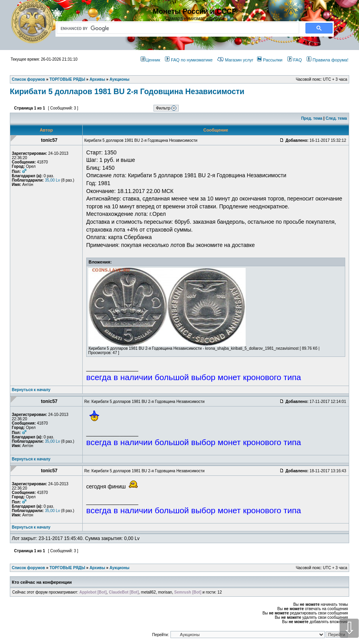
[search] (176, 28)
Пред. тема (312, 118)
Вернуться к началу (31, 390)
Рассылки (270, 60)
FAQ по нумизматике (189, 60)
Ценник (150, 60)
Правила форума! (328, 60)
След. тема (336, 118)
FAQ (295, 60)
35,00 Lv (52, 180)
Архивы (97, 568)
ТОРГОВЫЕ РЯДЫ (68, 568)
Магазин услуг (235, 60)
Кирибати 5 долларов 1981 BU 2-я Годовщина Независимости (127, 91)
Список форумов (29, 568)
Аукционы (119, 568)
